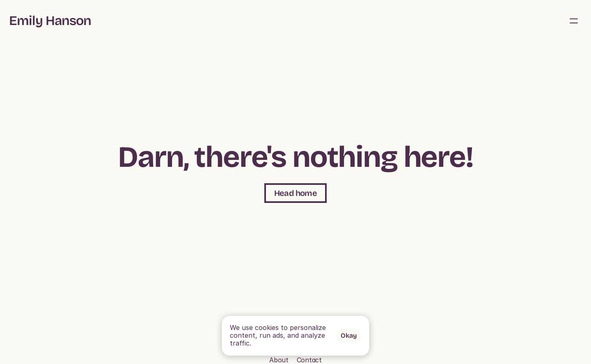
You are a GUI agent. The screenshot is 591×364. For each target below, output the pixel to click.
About (493, 13)
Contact (99, 360)
